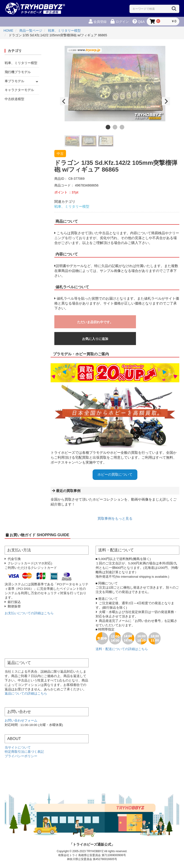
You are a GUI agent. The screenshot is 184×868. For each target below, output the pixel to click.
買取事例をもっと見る (115, 518)
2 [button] (115, 127)
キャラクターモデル (19, 90)
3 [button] (122, 127)
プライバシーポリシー (21, 756)
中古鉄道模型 (14, 99)
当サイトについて (18, 748)
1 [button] (108, 127)
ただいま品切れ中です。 (95, 322)
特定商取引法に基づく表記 (24, 752)
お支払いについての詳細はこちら (29, 613)
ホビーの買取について (115, 474)
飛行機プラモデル (18, 72)
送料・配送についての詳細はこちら (122, 649)
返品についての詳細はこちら (26, 693)
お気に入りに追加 (95, 339)
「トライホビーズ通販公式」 (92, 844)
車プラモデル (14, 81)
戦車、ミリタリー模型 (21, 63)
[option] (115, 84)
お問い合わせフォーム (21, 721)
